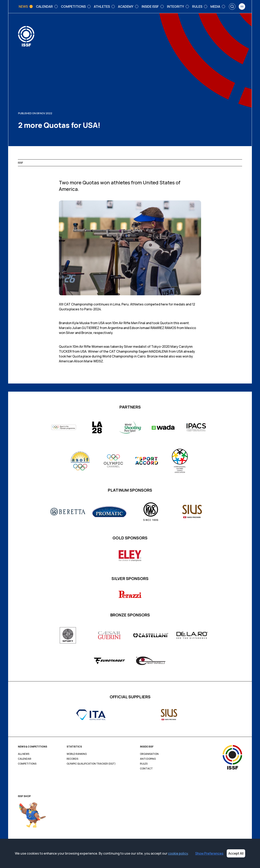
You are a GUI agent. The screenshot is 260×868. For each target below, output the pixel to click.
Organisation (149, 754)
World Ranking (77, 754)
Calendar (25, 759)
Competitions (27, 764)
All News (24, 754)
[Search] (232, 7)
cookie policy (178, 853)
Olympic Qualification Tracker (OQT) (91, 764)
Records (72, 759)
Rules (144, 764)
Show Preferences (209, 853)
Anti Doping (148, 759)
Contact (146, 769)
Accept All (236, 853)
